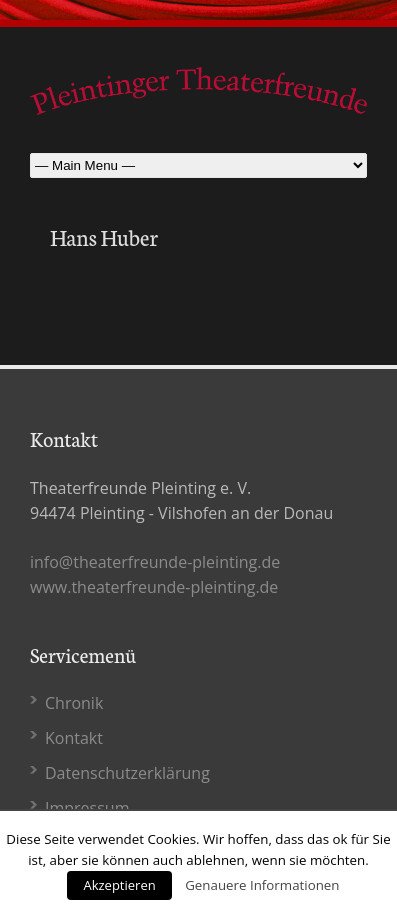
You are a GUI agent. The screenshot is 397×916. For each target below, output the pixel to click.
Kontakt (74, 738)
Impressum (87, 808)
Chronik (74, 703)
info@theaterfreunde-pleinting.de (155, 562)
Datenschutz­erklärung (127, 773)
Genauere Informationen (262, 885)
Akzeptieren (119, 885)
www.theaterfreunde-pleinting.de (154, 587)
